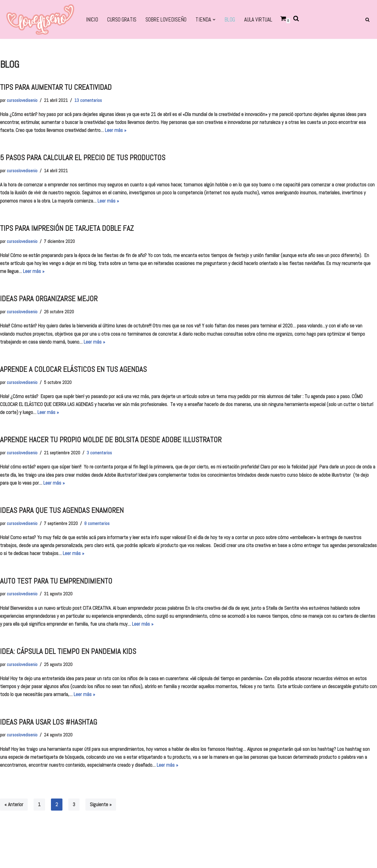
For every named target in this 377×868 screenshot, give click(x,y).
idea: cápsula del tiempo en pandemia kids (68, 651)
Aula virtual (258, 20)
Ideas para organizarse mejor (49, 299)
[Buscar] (367, 20)
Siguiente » (101, 804)
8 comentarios (97, 524)
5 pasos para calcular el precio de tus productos (83, 158)
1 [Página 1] (39, 804)
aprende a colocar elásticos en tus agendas (73, 369)
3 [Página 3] (74, 804)
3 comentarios (99, 453)
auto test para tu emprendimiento (56, 581)
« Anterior (14, 804)
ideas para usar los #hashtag (49, 722)
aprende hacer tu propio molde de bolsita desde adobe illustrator (111, 440)
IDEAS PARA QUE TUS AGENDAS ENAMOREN (62, 510)
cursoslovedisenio (22, 100)
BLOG (230, 20)
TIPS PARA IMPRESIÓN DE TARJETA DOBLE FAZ (67, 228)
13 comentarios (88, 100)
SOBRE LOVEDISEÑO (166, 20)
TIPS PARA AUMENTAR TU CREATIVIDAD (56, 87)
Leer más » (116, 130)
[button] (214, 20)
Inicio (92, 20)
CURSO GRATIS (122, 20)
